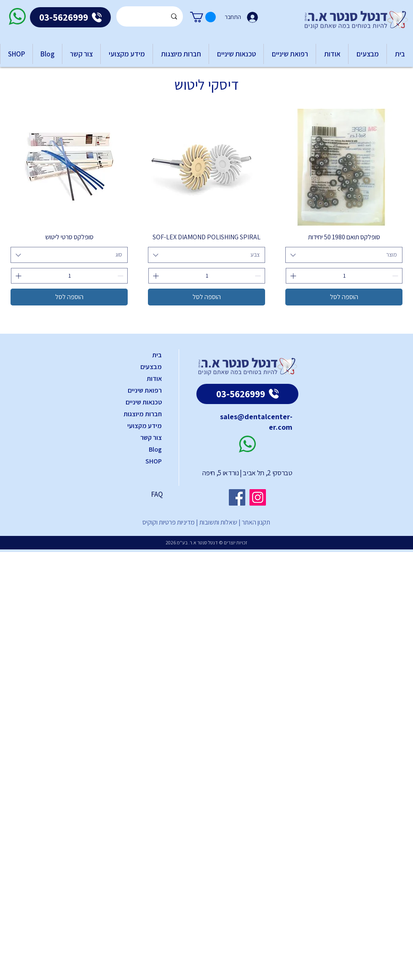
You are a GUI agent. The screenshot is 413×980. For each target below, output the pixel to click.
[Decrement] (396, 276)
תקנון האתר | (254, 522)
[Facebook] (237, 497)
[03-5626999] (70, 17)
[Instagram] (258, 497)
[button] (203, 17)
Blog (155, 449)
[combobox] (344, 255)
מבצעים (151, 367)
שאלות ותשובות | (216, 522)
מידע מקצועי (145, 426)
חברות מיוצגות (143, 414)
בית (157, 355)
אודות (154, 379)
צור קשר (151, 438)
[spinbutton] (344, 276)
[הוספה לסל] (344, 297)
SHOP (154, 461)
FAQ (157, 494)
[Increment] (292, 276)
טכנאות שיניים (144, 402)
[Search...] (150, 16)
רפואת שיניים (145, 390)
